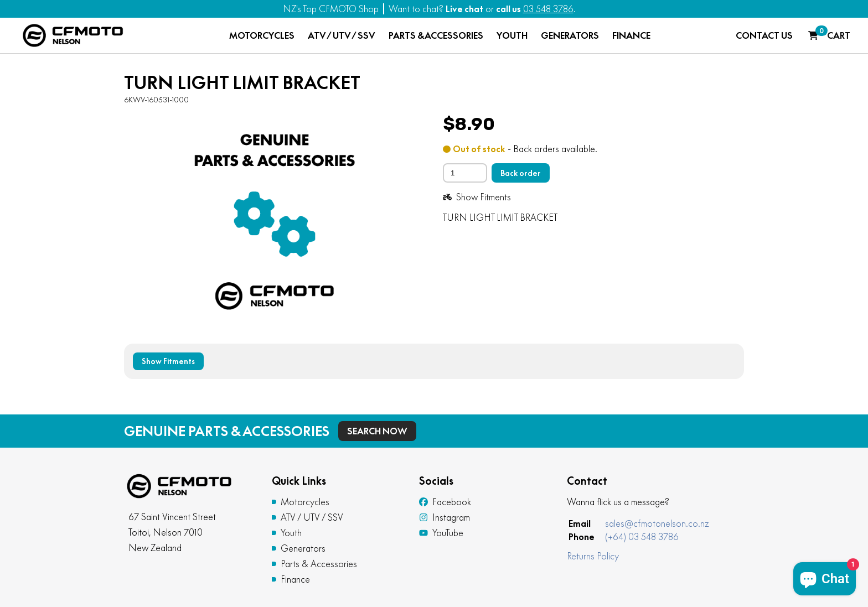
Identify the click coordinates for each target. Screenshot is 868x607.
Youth (291, 533)
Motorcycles (305, 502)
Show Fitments (477, 197)
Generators (303, 548)
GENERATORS (570, 35)
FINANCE (631, 35)
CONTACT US (764, 35)
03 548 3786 (548, 9)
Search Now (377, 431)
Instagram (445, 517)
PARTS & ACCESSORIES (436, 35)
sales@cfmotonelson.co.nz (657, 523)
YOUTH (512, 35)
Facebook (445, 502)
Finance (295, 579)
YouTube (441, 533)
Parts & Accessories (319, 564)
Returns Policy (593, 556)
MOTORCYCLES (262, 35)
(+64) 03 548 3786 (642, 537)
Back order (521, 173)
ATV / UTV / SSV (342, 35)
